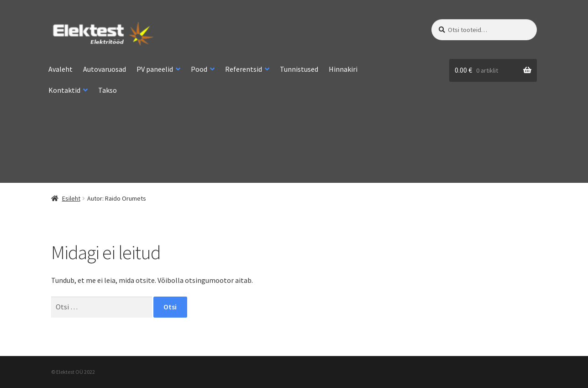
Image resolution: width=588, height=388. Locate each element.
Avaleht (60, 69)
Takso (108, 90)
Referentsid (244, 69)
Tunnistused (299, 69)
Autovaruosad (105, 69)
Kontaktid (64, 90)
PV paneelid (155, 69)
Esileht (71, 198)
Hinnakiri (343, 69)
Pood (199, 69)
